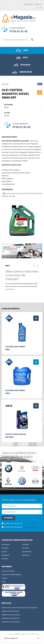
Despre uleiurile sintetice (10, 611)
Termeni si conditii (8, 571)
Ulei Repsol (6, 555)
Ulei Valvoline (27, 552)
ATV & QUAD (22, 65)
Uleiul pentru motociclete (11, 622)
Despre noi (28, 4)
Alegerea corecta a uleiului (11, 615)
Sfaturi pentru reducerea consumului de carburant (19, 608)
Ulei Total (25, 548)
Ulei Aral (5, 559)
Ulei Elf (4, 552)
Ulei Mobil (25, 545)
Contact (38, 4)
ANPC (4, 582)
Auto (22, 50)
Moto (22, 58)
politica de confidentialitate (32, 527)
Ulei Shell (5, 548)
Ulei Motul (26, 555)
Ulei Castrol (6, 545)
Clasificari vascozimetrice (10, 618)
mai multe (9, 289)
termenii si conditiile (30, 523)
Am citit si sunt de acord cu (19, 523)
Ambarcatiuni (22, 72)
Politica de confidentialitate (11, 575)
